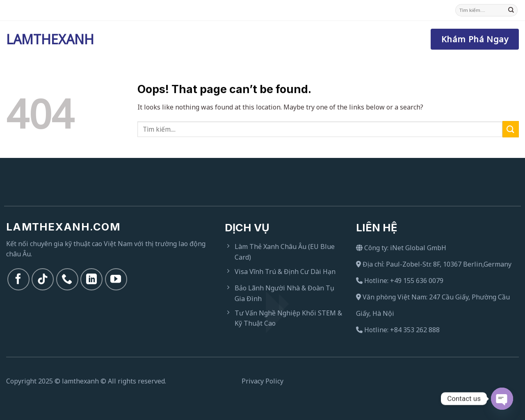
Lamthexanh (47, 39)
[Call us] (67, 279)
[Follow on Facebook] (18, 279)
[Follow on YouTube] (116, 279)
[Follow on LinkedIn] (91, 279)
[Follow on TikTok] (43, 279)
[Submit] (511, 10)
